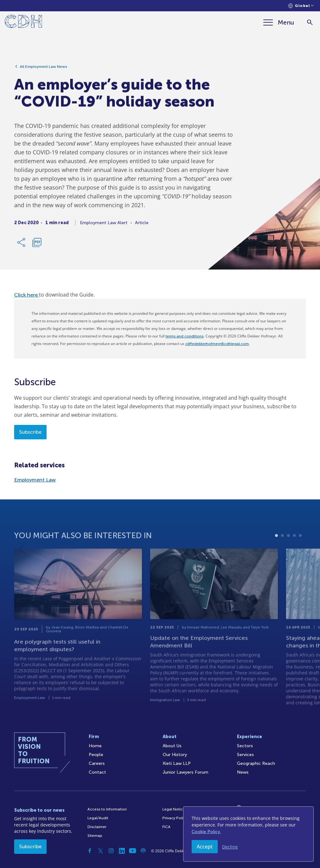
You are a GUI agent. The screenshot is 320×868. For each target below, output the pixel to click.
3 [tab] (288, 550)
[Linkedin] (122, 851)
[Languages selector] (301, 6)
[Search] (310, 22)
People (96, 755)
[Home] (23, 22)
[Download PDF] (37, 245)
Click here (27, 295)
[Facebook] (90, 851)
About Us (172, 746)
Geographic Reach (256, 763)
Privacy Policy (175, 818)
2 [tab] (282, 550)
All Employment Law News (43, 69)
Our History (175, 755)
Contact (97, 772)
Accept (205, 847)
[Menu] (279, 22)
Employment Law (35, 480)
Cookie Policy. (206, 832)
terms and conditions (185, 336)
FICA (166, 827)
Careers (97, 763)
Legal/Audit (98, 818)
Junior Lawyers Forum (185, 772)
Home (95, 746)
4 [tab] (294, 550)
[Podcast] (143, 851)
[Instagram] (111, 851)
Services (245, 755)
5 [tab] (300, 550)
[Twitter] (100, 851)
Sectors (245, 746)
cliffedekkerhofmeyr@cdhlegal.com (217, 344)
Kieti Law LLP (177, 763)
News (243, 772)
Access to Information (107, 809)
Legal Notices (175, 809)
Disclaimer (97, 827)
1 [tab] (276, 550)
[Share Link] (22, 245)
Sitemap (95, 836)
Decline (230, 847)
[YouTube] (132, 851)
